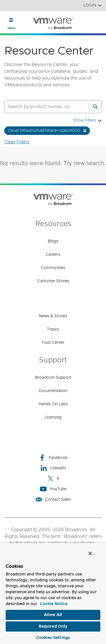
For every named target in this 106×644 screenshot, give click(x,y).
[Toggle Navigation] (11, 20)
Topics (53, 329)
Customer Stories (53, 281)
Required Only (53, 627)
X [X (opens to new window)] (53, 478)
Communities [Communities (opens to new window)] (53, 268)
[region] (53, 593)
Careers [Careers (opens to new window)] (53, 255)
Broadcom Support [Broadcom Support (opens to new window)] (53, 378)
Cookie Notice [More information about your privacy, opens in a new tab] (54, 604)
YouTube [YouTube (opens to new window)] (53, 489)
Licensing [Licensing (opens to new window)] (53, 417)
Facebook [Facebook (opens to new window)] (53, 458)
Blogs (53, 241)
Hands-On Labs (53, 404)
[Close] (90, 553)
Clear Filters (17, 142)
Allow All (53, 615)
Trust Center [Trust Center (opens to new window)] (53, 343)
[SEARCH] (41, 107)
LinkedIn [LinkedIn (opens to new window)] (53, 468)
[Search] (95, 107)
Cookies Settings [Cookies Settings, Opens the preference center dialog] (53, 638)
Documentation (53, 391)
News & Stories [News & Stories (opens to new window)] (53, 316)
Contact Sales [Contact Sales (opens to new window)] (53, 499)
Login (93, 6)
